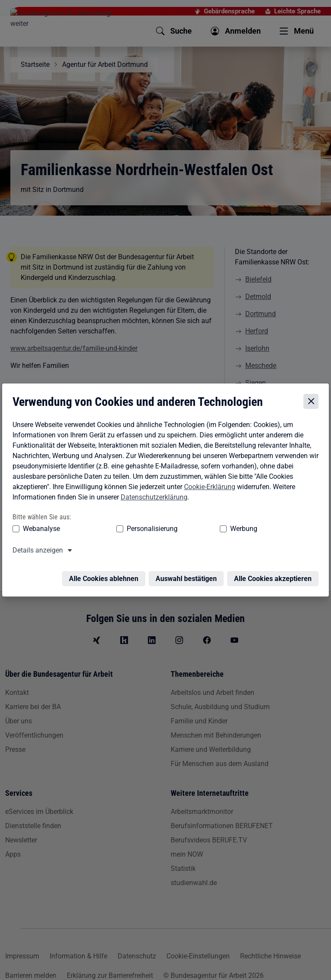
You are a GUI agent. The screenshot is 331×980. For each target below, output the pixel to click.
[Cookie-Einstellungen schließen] (313, 404)
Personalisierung (117, 531)
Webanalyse (40, 531)
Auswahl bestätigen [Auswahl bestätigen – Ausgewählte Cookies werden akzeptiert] (188, 576)
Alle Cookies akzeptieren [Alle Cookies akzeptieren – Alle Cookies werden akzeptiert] (275, 576)
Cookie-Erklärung (208, 488)
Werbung (176, 531)
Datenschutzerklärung (152, 499)
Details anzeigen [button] (36, 552)
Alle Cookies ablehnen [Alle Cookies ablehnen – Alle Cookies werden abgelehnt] (105, 576)
